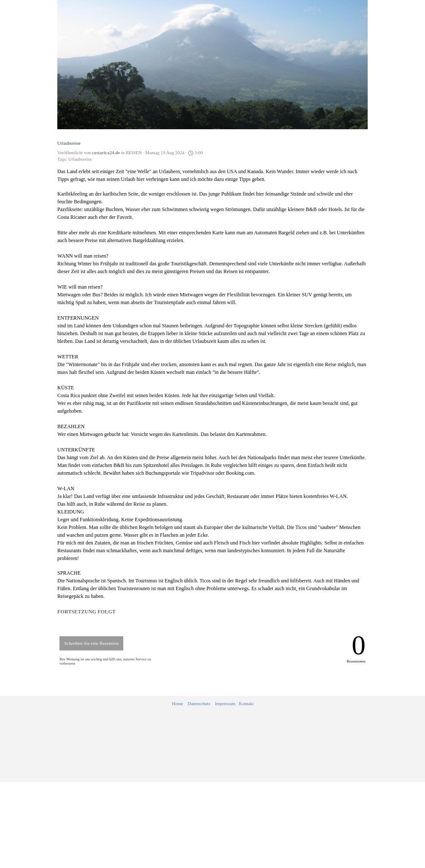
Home (178, 704)
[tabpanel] (213, 704)
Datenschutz (199, 704)
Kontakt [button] (246, 704)
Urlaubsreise (80, 159)
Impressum (225, 704)
